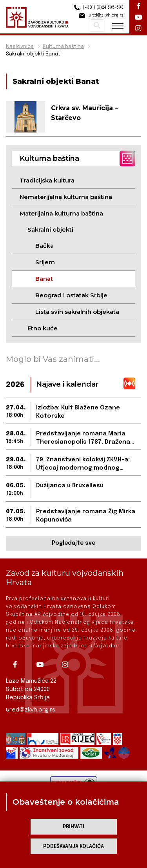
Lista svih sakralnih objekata (77, 312)
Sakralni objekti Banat (33, 54)
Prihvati (73, 827)
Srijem (45, 262)
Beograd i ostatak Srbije (71, 295)
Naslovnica (20, 47)
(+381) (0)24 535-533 (98, 8)
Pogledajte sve (73, 543)
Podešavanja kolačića (73, 847)
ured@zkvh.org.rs (31, 710)
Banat (44, 279)
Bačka (44, 246)
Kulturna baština (63, 47)
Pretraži (97, 26)
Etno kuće (43, 328)
